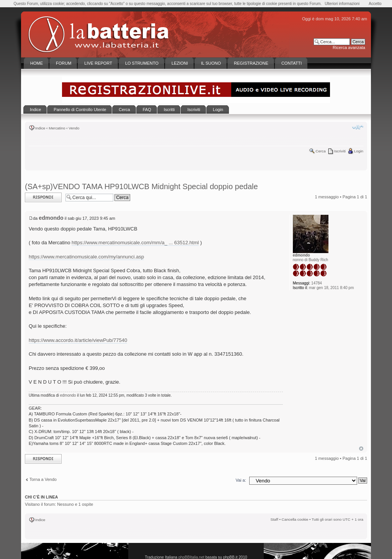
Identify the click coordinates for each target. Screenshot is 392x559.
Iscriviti (340, 151)
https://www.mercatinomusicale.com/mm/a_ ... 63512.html (135, 243)
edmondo (51, 218)
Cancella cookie (295, 519)
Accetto (375, 4)
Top (361, 449)
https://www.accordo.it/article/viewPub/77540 (78, 340)
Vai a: (241, 480)
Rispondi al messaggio (43, 197)
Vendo (74, 128)
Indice (40, 128)
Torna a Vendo (43, 479)
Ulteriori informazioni (342, 4)
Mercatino (57, 128)
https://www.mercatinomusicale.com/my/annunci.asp (86, 257)
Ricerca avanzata (349, 47)
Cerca (320, 151)
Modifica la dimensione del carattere (358, 127)
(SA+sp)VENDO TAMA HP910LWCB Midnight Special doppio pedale (141, 186)
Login (359, 151)
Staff (274, 519)
